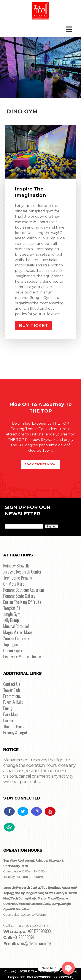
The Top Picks (14, 726)
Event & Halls (13, 702)
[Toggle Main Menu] (69, 29)
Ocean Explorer (15, 650)
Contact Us (12, 684)
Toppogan (11, 644)
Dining (8, 708)
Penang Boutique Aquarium (24, 590)
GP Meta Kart (14, 584)
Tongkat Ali (12, 608)
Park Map (10, 714)
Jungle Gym (12, 614)
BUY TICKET (34, 326)
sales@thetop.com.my (34, 943)
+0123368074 (23, 937)
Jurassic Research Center (22, 572)
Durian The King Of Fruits (22, 602)
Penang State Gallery (19, 596)
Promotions (12, 696)
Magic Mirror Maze (18, 632)
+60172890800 (39, 931)
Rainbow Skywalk (16, 566)
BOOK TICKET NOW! (40, 464)
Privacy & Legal (15, 732)
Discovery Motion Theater (23, 656)
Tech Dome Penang (18, 578)
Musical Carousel (16, 626)
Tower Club (12, 690)
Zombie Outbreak (16, 638)
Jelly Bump (11, 620)
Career (8, 720)
